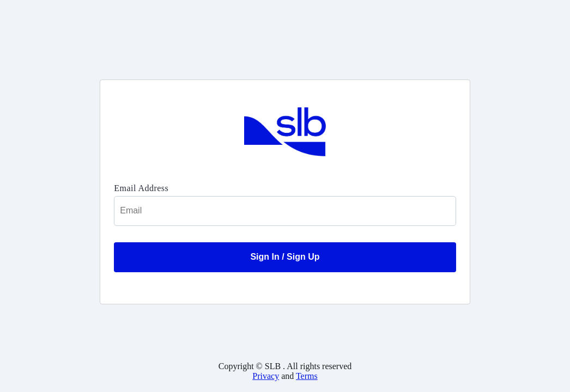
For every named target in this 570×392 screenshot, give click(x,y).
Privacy (266, 376)
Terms (307, 376)
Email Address (141, 188)
